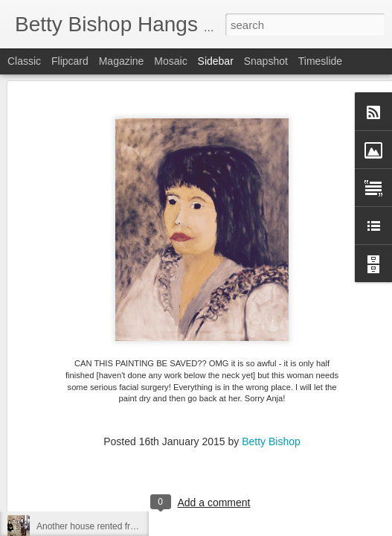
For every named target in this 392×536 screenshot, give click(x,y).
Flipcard (70, 61)
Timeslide (320, 61)
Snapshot (266, 61)
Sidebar (216, 61)
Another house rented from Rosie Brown (116, 526)
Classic (24, 61)
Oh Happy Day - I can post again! (102, 392)
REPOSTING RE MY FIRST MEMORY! (115, 493)
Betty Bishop (271, 349)
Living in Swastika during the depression (116, 459)
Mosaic (170, 61)
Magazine (122, 61)
